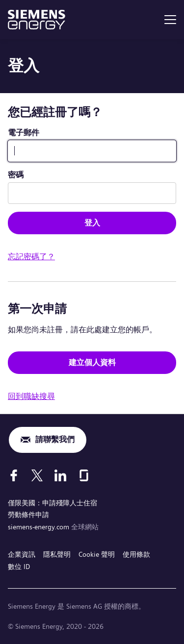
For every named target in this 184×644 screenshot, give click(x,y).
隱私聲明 (57, 554)
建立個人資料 (92, 362)
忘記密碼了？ (31, 257)
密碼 (16, 175)
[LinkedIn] (60, 475)
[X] (37, 475)
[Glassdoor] (84, 475)
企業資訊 (22, 554)
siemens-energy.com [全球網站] (39, 527)
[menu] (170, 20)
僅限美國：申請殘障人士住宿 (53, 503)
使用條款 (136, 554)
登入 (92, 223)
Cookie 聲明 (97, 554)
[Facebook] (14, 475)
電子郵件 (24, 133)
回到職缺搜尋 (31, 396)
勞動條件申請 (28, 515)
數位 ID (19, 567)
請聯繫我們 (55, 439)
